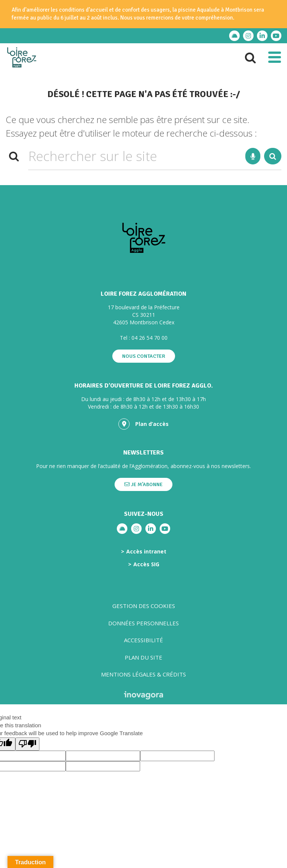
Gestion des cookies (144, 606)
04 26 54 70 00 (150, 338)
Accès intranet (146, 552)
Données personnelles (143, 623)
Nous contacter (144, 356)
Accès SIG (146, 564)
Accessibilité (143, 640)
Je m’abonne (143, 484)
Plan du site (143, 657)
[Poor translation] (27, 744)
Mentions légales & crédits (143, 674)
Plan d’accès (143, 424)
